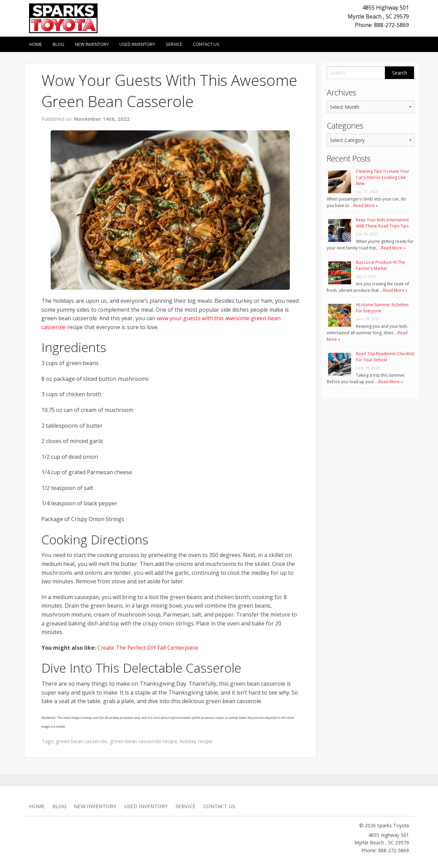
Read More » (366, 205)
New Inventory (92, 44)
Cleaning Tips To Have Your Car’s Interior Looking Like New (383, 177)
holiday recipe (196, 741)
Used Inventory (137, 44)
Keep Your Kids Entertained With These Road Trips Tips (382, 223)
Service (174, 44)
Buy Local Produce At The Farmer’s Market (381, 265)
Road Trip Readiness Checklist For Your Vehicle (385, 357)
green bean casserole (81, 741)
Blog (59, 44)
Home (36, 44)
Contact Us (206, 44)
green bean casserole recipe (144, 741)
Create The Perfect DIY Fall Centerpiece (148, 648)
